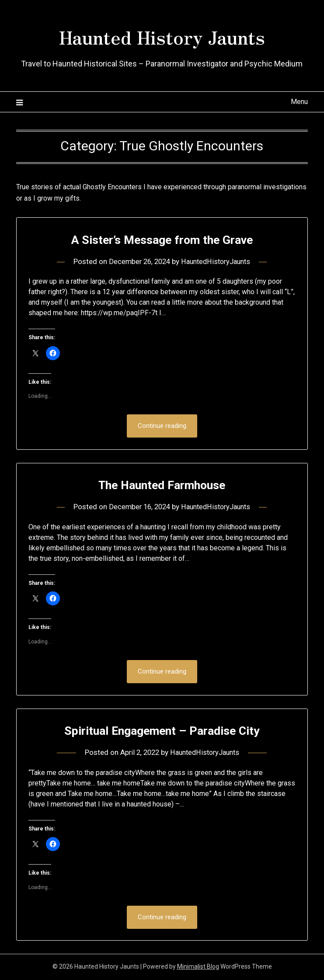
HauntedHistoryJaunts (218, 261)
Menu (299, 102)
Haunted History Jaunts (162, 35)
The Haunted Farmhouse (162, 485)
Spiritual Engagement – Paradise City (162, 731)
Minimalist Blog (198, 968)
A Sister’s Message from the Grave (162, 239)
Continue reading (162, 426)
